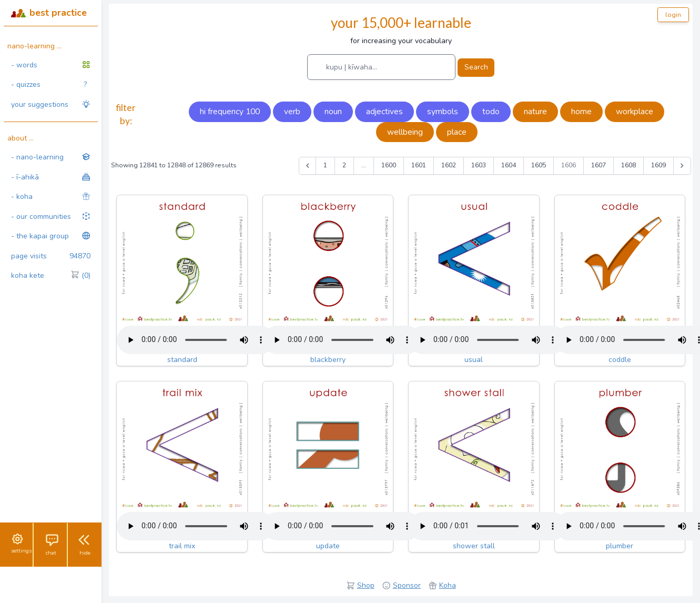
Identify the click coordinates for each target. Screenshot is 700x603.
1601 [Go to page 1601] (419, 165)
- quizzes (49, 85)
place (457, 132)
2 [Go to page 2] (344, 165)
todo (491, 112)
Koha (448, 585)
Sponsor (407, 585)
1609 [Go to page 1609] (658, 165)
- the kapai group (51, 236)
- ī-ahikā (51, 177)
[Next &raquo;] (682, 166)
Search (476, 67)
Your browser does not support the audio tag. (196, 340)
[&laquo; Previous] (308, 166)
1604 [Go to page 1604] (509, 165)
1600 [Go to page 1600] (389, 165)
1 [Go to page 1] (325, 165)
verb (292, 112)
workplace (635, 112)
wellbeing (405, 132)
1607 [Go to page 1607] (598, 165)
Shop (366, 585)
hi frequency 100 (230, 112)
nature (535, 112)
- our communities (51, 217)
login (673, 15)
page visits (51, 256)
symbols (443, 112)
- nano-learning (51, 157)
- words (51, 65)
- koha (51, 197)
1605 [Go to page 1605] (539, 165)
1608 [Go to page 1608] (628, 165)
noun (333, 112)
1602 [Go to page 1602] (449, 165)
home (581, 112)
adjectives (384, 112)
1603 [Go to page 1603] (479, 165)
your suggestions (51, 104)
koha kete (51, 276)
